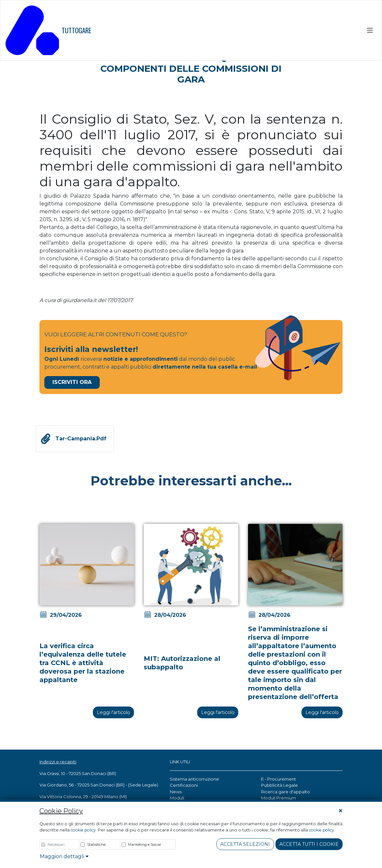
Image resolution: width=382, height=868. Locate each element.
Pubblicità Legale (279, 785)
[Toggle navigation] (370, 30)
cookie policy (83, 830)
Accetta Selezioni (245, 844)
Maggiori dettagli (64, 856)
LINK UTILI (180, 762)
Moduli (177, 798)
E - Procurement (279, 779)
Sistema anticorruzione (194, 779)
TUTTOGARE (48, 30)
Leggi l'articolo (113, 712)
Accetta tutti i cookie (309, 844)
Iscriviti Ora (72, 382)
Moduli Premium (279, 798)
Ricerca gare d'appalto (286, 792)
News (176, 792)
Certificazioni (184, 785)
